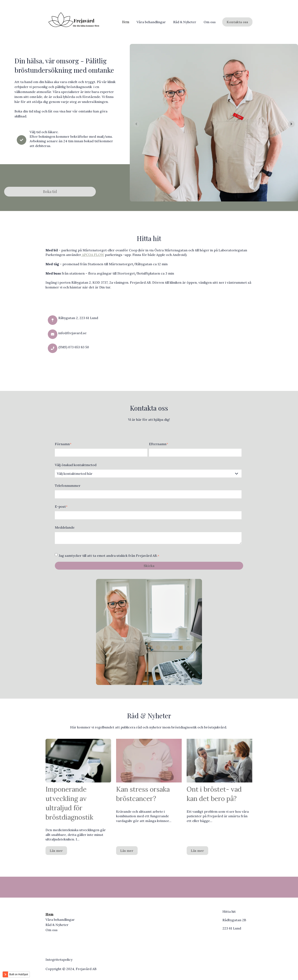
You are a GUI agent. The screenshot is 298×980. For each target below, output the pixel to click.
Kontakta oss (237, 22)
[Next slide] (291, 124)
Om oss (210, 22)
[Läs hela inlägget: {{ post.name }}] (78, 761)
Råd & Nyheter (185, 22)
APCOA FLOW (93, 255)
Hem (126, 22)
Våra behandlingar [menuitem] (60, 920)
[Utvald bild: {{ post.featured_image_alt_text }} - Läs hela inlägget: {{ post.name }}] (149, 761)
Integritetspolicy (59, 960)
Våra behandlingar (151, 22)
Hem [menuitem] (49, 914)
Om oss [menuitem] (52, 930)
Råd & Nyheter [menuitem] (57, 925)
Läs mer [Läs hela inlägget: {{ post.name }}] (56, 851)
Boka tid (50, 192)
